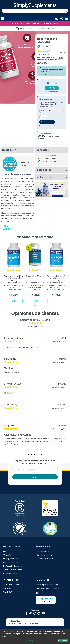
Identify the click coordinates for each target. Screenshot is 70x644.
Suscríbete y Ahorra (44, 555)
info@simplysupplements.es (47, 585)
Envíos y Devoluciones (12, 559)
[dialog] (35, 637)
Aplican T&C (61, 75)
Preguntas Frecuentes (12, 562)
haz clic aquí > (55, 126)
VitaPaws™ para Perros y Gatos (15, 584)
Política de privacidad (12, 573)
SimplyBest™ (9, 588)
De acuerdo (63, 641)
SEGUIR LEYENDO (7, 227)
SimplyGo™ (8, 592)
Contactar (7, 555)
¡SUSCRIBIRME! (58, 196)
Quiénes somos (43, 551)
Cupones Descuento (45, 559)
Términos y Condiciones (13, 570)
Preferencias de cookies (13, 566)
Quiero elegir (29, 641)
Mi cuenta (7, 551)
